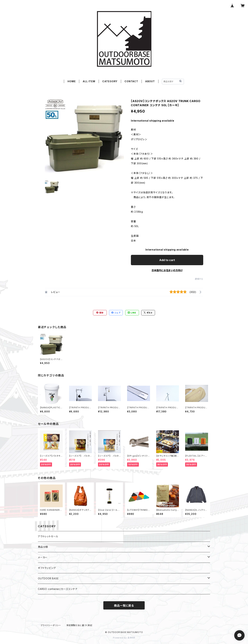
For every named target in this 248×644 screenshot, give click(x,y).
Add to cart (167, 260)
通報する (199, 279)
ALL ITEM (89, 81)
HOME (72, 81)
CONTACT (131, 81)
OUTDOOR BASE (48, 578)
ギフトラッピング (47, 568)
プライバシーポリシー (51, 625)
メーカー (43, 557)
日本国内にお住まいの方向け (167, 270)
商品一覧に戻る (124, 606)
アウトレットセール (48, 536)
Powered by (124, 638)
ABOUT (150, 81)
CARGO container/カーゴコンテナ (58, 589)
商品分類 (43, 547)
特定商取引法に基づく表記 (79, 625)
